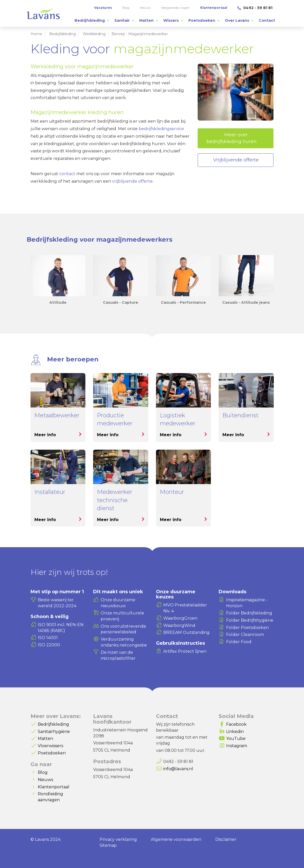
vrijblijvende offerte (132, 181)
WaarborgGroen (180, 618)
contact (67, 174)
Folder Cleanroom (245, 635)
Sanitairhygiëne (54, 732)
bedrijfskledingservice (161, 129)
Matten (45, 739)
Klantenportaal (54, 787)
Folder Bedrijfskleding (249, 613)
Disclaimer (226, 839)
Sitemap (108, 845)
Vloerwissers (50, 746)
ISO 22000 (49, 645)
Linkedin (235, 732)
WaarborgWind (179, 625)
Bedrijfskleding (62, 34)
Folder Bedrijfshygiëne (250, 620)
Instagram (237, 746)
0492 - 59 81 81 (255, 8)
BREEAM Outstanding (186, 632)
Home (36, 34)
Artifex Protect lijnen (185, 651)
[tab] (92, 20)
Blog (43, 772)
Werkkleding (94, 34)
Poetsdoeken (52, 753)
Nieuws (45, 780)
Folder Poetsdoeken (247, 628)
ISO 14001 (48, 638)
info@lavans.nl (178, 769)
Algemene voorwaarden (176, 839)
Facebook (236, 724)
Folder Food (239, 642)
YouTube (236, 739)
